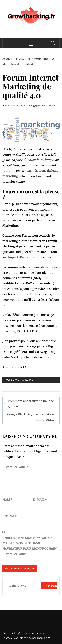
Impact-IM (16, 257)
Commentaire (16, 467)
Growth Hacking (40, 160)
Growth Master (48, 106)
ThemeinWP (44, 638)
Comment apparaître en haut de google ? (31, 404)
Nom (8, 500)
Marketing (27, 380)
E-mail (40, 500)
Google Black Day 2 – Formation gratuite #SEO (31, 417)
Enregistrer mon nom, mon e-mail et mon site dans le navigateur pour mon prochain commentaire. (29, 546)
